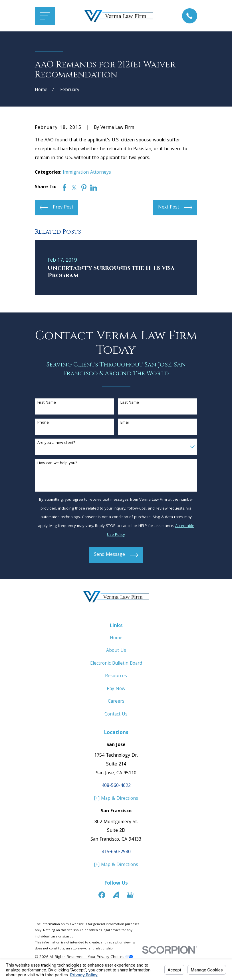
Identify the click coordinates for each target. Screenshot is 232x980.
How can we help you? (57, 463)
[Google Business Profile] (130, 895)
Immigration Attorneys (87, 173)
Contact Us (116, 715)
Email (125, 423)
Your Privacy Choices (110, 957)
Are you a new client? (56, 443)
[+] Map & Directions (116, 799)
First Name (47, 403)
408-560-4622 (116, 786)
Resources (116, 676)
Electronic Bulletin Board (116, 664)
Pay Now (116, 689)
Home (116, 638)
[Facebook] (102, 895)
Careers (116, 702)
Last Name (130, 403)
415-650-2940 (116, 852)
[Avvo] (116, 895)
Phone (43, 423)
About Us (116, 651)
